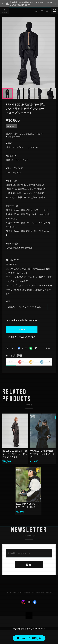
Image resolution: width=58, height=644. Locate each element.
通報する (49, 348)
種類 (8, 301)
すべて (11, 362)
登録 (29, 566)
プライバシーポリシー (13, 594)
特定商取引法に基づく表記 (34, 594)
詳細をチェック (14, 137)
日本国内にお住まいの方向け (22, 337)
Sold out (22, 329)
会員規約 (50, 594)
